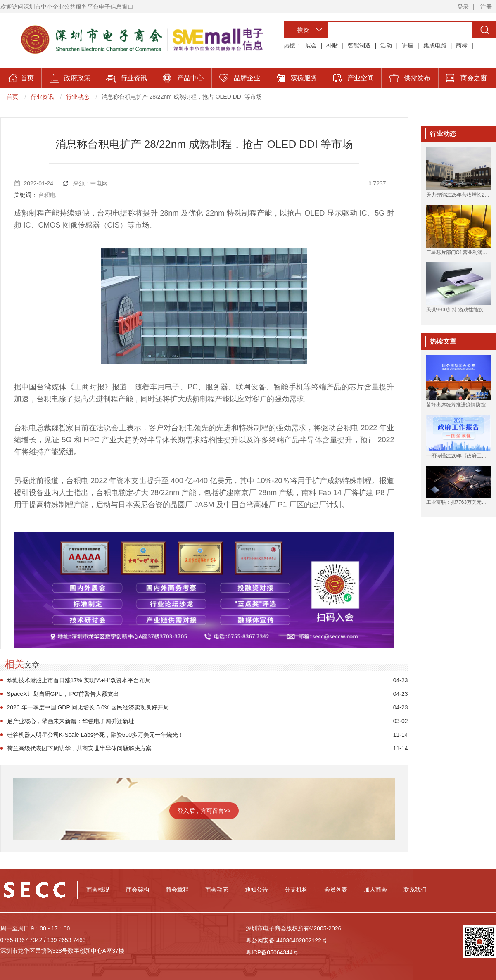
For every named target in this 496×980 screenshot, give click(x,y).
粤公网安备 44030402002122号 (286, 940)
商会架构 (138, 890)
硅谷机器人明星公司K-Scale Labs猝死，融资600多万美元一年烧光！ (96, 735)
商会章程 (177, 890)
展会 (311, 45)
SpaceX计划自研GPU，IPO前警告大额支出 (63, 694)
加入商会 (375, 890)
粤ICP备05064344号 (272, 952)
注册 (486, 7)
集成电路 (435, 45)
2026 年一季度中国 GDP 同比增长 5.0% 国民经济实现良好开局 (88, 707)
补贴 (332, 45)
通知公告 (256, 890)
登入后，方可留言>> (204, 811)
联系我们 (415, 890)
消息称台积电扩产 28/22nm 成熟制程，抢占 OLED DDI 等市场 (182, 97)
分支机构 (296, 890)
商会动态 (217, 890)
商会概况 (98, 890)
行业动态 (78, 97)
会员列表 (336, 890)
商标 (462, 45)
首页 (12, 97)
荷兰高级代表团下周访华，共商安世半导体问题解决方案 (79, 748)
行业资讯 (42, 97)
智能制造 (359, 45)
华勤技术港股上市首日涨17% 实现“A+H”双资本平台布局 (79, 680)
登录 (463, 7)
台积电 (47, 195)
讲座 (408, 45)
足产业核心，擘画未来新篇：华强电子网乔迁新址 (71, 721)
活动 (386, 45)
